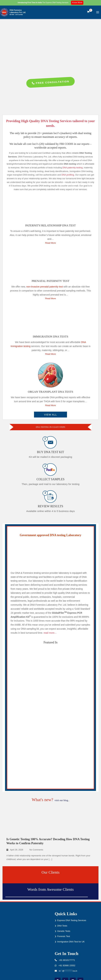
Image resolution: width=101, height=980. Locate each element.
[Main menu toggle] (98, 12)
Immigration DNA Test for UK (71, 942)
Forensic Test (64, 936)
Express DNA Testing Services (72, 920)
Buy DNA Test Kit (50, 452)
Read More (50, 243)
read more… (50, 633)
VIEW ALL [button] (50, 415)
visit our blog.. (62, 800)
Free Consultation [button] (51, 82)
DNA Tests (62, 926)
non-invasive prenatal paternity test (45, 287)
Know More (77, 3)
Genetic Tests (64, 931)
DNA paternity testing (73, 168)
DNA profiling (68, 175)
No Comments (36, 850)
